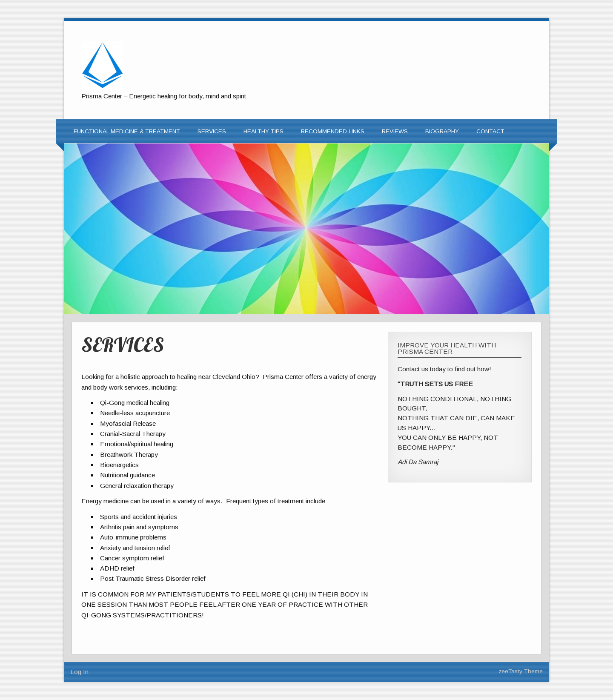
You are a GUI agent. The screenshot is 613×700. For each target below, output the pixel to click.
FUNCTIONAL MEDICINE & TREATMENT (127, 131)
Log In (79, 672)
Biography (442, 131)
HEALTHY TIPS (264, 131)
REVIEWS (395, 131)
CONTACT (490, 131)
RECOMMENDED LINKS (333, 131)
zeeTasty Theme (521, 671)
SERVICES (212, 131)
